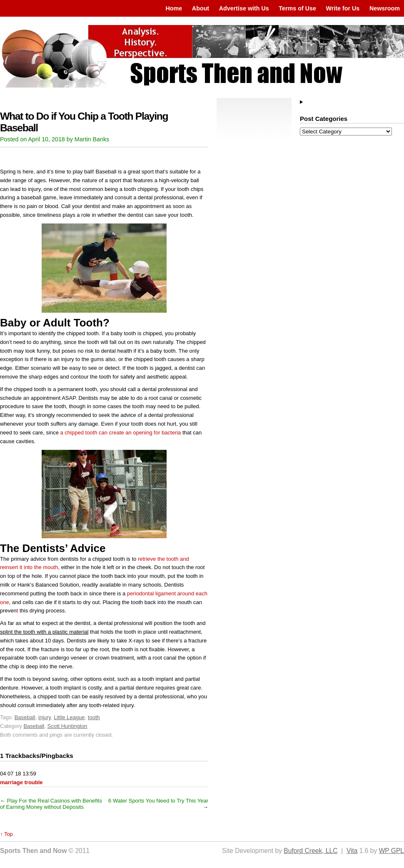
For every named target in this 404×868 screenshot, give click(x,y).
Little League (69, 717)
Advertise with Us (244, 8)
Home (174, 8)
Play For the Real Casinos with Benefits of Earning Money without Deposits (51, 804)
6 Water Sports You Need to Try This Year (158, 801)
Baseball (25, 717)
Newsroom (385, 8)
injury (45, 717)
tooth (94, 717)
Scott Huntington (67, 726)
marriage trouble (21, 782)
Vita (352, 851)
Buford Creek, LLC (310, 851)
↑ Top (6, 834)
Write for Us (343, 8)
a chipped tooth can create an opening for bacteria (121, 433)
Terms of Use (297, 8)
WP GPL (392, 851)
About (201, 8)
